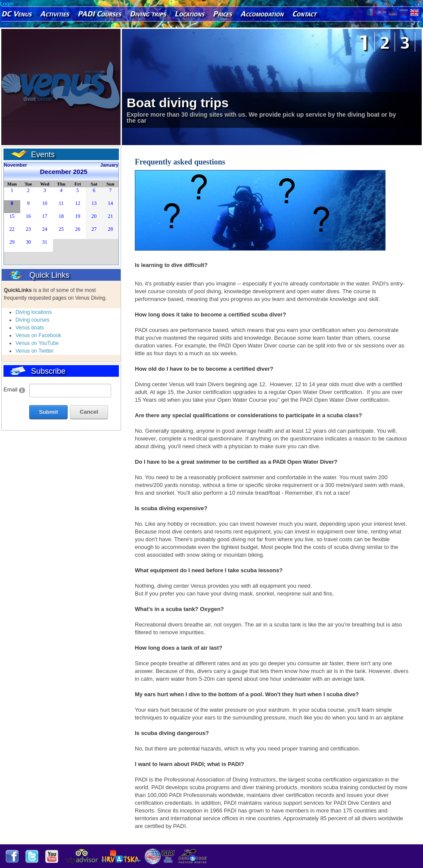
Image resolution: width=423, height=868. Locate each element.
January (109, 165)
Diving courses (33, 320)
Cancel (89, 412)
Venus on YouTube (37, 343)
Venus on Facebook (38, 335)
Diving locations (34, 312)
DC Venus (16, 14)
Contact (304, 14)
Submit (48, 412)
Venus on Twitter (35, 351)
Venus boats (30, 328)
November (16, 165)
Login (7, 4)
